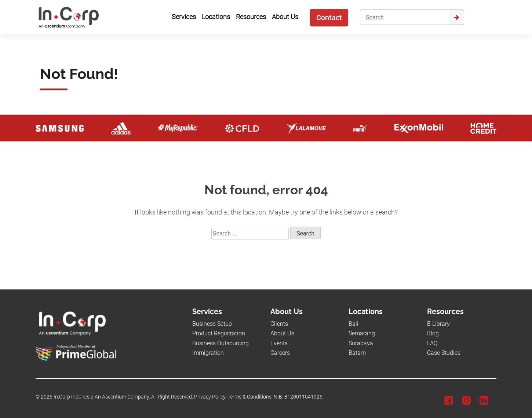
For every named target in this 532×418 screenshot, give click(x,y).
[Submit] (456, 17)
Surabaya (361, 343)
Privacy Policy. (210, 397)
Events (279, 343)
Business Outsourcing (221, 343)
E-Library (438, 324)
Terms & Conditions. (250, 397)
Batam (357, 353)
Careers (280, 353)
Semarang (362, 333)
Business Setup (212, 324)
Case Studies (444, 353)
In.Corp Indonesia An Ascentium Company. (102, 397)
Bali (354, 324)
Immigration (208, 353)
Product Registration (219, 333)
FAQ (432, 343)
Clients (279, 324)
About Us (282, 333)
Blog (433, 333)
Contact (329, 18)
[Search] (404, 17)
